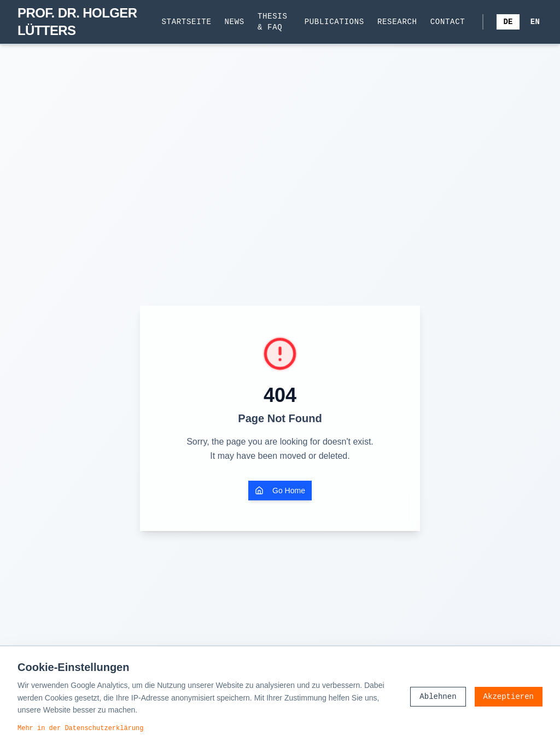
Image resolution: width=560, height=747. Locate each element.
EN (535, 22)
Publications (334, 22)
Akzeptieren (509, 696)
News (235, 22)
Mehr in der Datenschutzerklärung (80, 728)
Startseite (187, 22)
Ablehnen (438, 696)
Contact (448, 22)
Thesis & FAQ (273, 22)
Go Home (280, 491)
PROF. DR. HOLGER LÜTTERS (77, 22)
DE (508, 22)
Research (397, 22)
